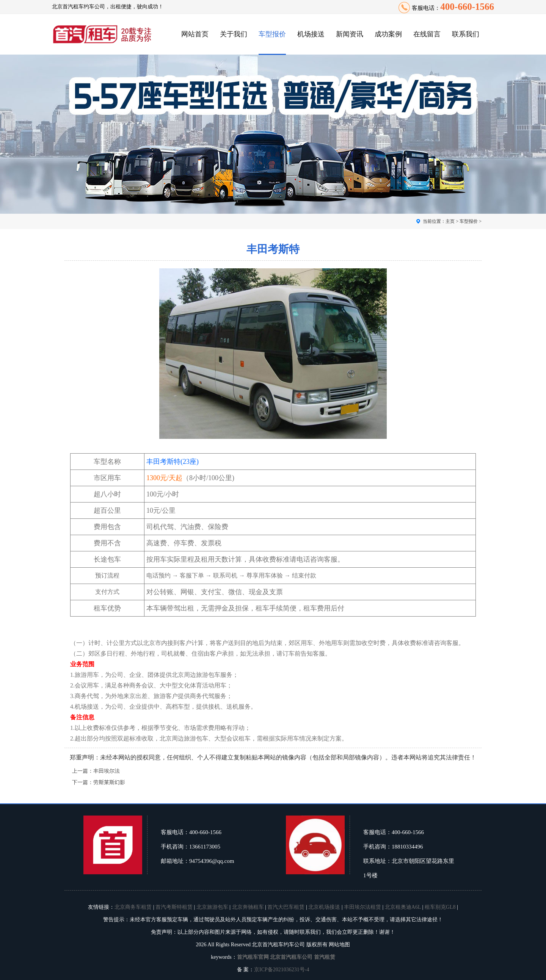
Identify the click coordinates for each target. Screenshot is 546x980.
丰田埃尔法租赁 (362, 907)
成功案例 (388, 34)
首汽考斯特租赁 (174, 907)
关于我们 (234, 34)
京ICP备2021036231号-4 (282, 970)
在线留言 (427, 34)
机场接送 (311, 34)
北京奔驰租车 (248, 907)
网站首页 (195, 34)
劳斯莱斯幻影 (109, 782)
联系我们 (466, 34)
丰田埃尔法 (107, 771)
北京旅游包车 (212, 907)
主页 (450, 221)
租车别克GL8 (440, 907)
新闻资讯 (350, 34)
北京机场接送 (324, 907)
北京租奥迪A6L (403, 907)
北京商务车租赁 (133, 907)
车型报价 (272, 34)
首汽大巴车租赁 (286, 907)
